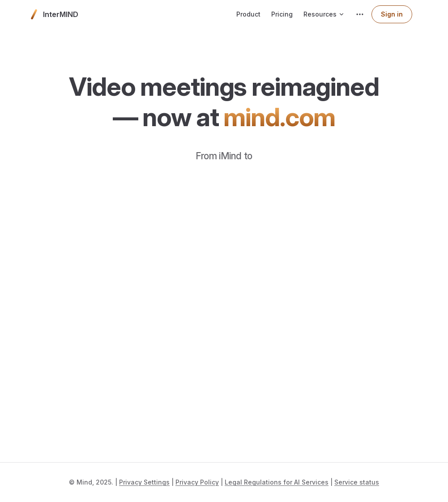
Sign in (392, 14)
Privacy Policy (197, 482)
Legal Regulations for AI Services (277, 482)
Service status (357, 482)
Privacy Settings (144, 482)
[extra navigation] (360, 14)
